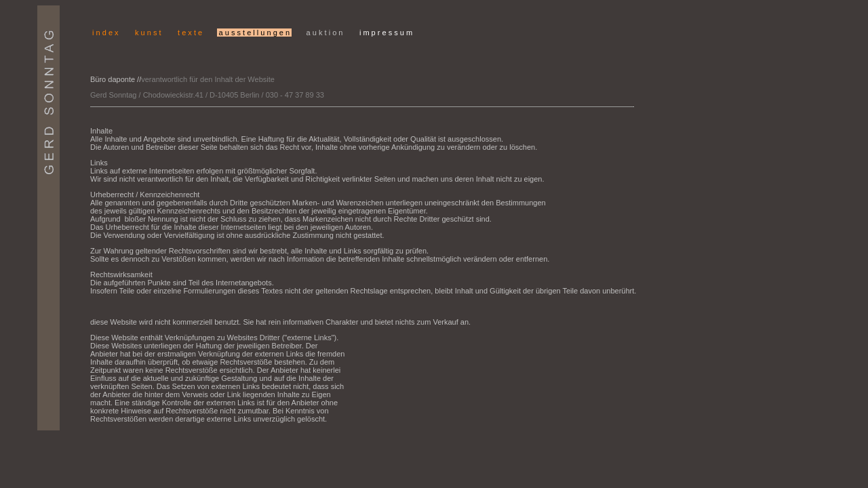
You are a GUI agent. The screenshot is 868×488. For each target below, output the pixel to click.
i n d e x (105, 33)
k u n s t (148, 33)
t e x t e (189, 33)
